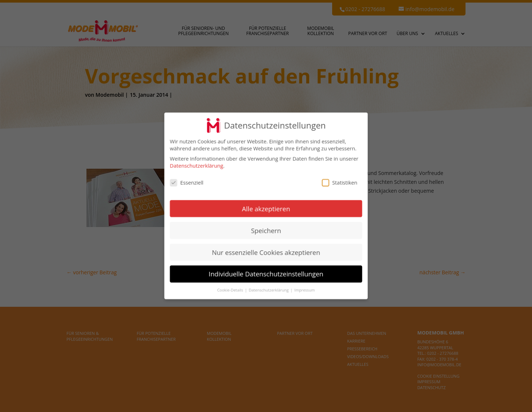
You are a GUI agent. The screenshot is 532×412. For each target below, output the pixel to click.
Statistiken (340, 183)
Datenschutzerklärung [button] (269, 290)
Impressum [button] (305, 290)
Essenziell (187, 183)
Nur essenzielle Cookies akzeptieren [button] (266, 252)
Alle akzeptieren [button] (266, 209)
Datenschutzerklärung (197, 166)
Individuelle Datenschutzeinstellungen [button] (266, 274)
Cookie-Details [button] (231, 290)
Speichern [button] (266, 230)
